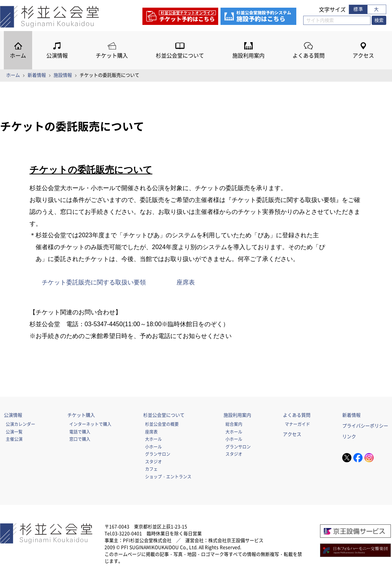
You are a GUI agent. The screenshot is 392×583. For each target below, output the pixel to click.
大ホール (154, 439)
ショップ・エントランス (168, 476)
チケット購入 (112, 55)
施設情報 (63, 75)
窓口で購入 (80, 439)
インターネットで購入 (90, 424)
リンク (349, 437)
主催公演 (14, 439)
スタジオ (154, 461)
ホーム (18, 55)
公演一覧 (14, 432)
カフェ (151, 469)
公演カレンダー (20, 424)
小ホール (154, 447)
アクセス (363, 55)
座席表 (186, 282)
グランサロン (158, 454)
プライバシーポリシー (365, 426)
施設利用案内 (248, 55)
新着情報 (37, 75)
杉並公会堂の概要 (162, 424)
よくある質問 (309, 55)
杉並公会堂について (180, 55)
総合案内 (234, 424)
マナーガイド (297, 424)
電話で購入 (80, 432)
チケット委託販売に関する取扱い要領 (94, 282)
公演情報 (57, 55)
